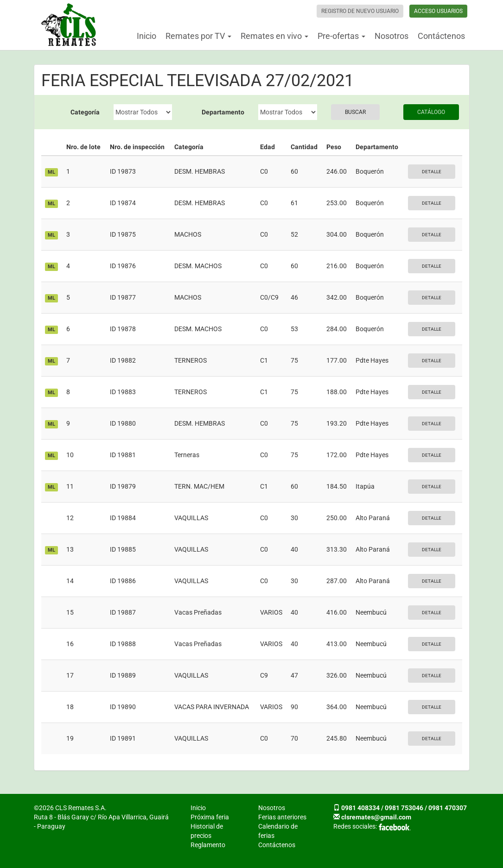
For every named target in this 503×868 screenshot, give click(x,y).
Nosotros (392, 36)
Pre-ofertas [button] (341, 36)
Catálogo (431, 112)
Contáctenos (441, 36)
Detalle (432, 172)
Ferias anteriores (282, 817)
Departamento (223, 112)
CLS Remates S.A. (69, 25)
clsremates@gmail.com (376, 817)
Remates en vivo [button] (274, 36)
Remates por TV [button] (198, 36)
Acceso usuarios (438, 11)
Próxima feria (210, 817)
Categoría (85, 112)
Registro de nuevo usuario (360, 11)
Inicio (146, 36)
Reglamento (208, 845)
